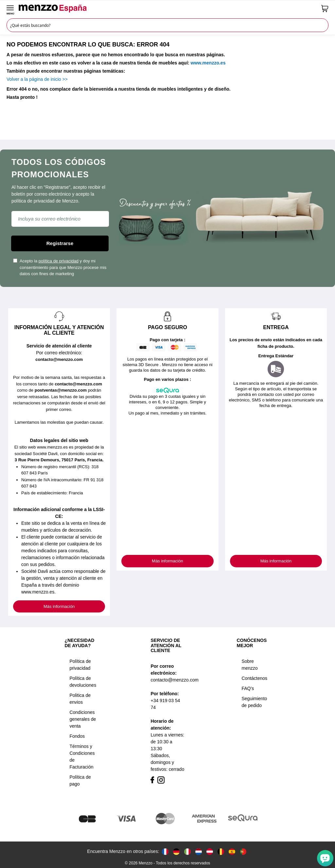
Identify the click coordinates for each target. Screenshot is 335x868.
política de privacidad (59, 261)
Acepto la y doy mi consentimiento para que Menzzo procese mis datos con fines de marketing (60, 267)
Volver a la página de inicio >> (37, 79)
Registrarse (60, 243)
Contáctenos (255, 678)
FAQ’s (248, 688)
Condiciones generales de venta (83, 719)
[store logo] (168, 9)
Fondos (77, 736)
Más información (59, 606)
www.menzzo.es (208, 63)
